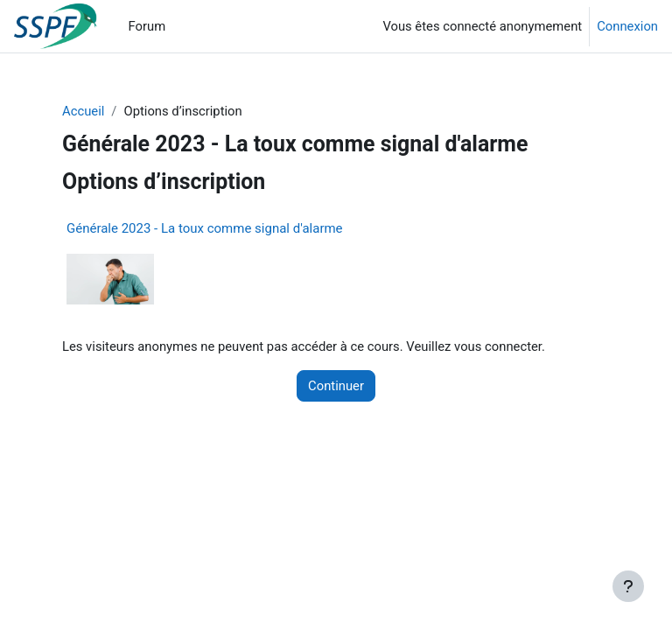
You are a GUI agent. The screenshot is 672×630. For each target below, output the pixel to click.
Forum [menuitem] (147, 26)
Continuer (336, 386)
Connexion (627, 26)
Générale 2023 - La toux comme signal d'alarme (205, 228)
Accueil (83, 111)
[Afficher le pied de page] (628, 586)
